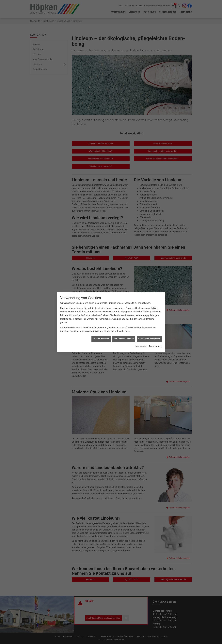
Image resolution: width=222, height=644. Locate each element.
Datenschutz (156, 346)
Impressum (141, 346)
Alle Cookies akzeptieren (149, 339)
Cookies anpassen (101, 339)
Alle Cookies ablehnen (124, 339)
